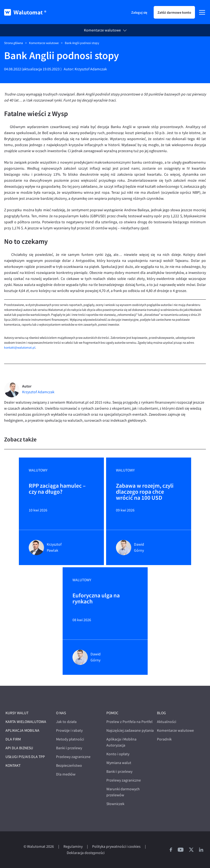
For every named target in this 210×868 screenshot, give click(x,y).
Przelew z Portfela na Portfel (129, 722)
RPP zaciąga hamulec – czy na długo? (57, 489)
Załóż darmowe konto (174, 12)
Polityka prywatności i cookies (116, 847)
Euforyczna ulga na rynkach (96, 599)
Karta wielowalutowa (26, 722)
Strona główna (14, 43)
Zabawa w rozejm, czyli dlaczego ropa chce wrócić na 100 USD (145, 492)
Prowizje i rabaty (69, 730)
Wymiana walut (119, 763)
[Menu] (202, 12)
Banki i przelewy (69, 748)
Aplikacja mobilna (22, 730)
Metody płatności (70, 739)
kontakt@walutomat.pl (20, 348)
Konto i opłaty (118, 754)
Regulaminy (73, 847)
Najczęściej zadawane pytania (130, 730)
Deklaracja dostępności (86, 853)
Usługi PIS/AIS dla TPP (25, 757)
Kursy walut (17, 713)
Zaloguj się (139, 12)
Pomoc (112, 713)
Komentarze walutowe (102, 30)
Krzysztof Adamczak (91, 69)
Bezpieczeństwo (69, 766)
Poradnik (164, 739)
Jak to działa (66, 722)
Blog (161, 713)
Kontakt (13, 766)
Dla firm (13, 739)
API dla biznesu (19, 748)
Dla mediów (66, 774)
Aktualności (167, 722)
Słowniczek (115, 804)
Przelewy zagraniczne (73, 757)
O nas (61, 713)
